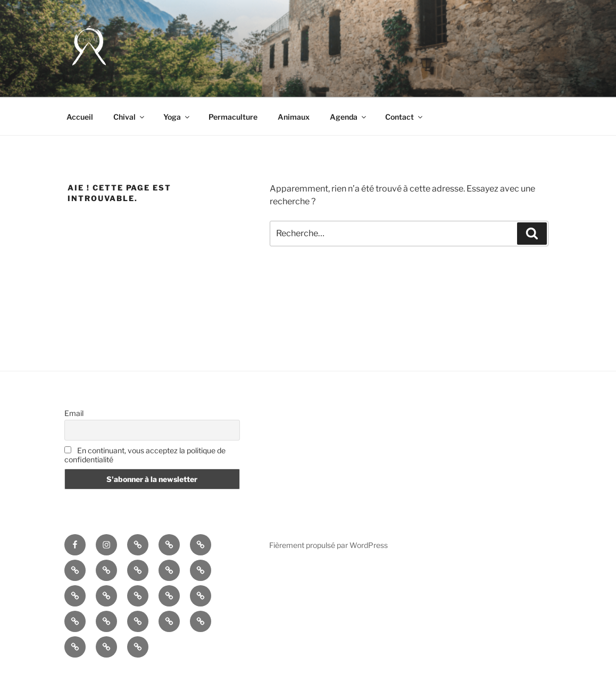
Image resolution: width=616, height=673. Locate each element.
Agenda (349, 117)
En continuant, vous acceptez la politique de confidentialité (145, 455)
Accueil (80, 117)
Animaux (294, 117)
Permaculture (233, 117)
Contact (405, 117)
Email (74, 413)
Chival (130, 117)
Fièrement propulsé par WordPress (328, 545)
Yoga (177, 117)
